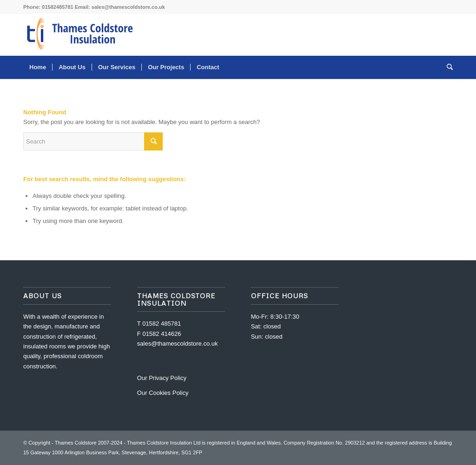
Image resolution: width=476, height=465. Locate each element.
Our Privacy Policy (162, 378)
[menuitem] (38, 67)
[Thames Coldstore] (81, 35)
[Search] (447, 67)
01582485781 (57, 7)
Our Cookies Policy (163, 393)
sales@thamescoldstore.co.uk (128, 7)
